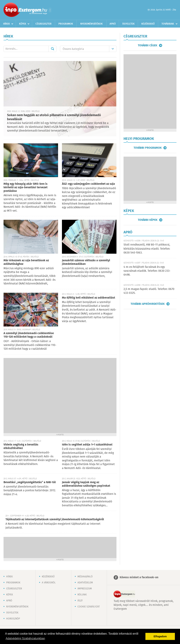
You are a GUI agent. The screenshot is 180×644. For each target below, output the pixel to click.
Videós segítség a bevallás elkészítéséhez (21, 446)
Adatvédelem (85, 583)
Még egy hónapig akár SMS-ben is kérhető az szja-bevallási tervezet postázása (25, 187)
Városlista (50, 10)
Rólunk (82, 595)
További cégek (148, 45)
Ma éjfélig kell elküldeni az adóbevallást (88, 298)
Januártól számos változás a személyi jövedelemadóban (86, 262)
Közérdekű (148, 24)
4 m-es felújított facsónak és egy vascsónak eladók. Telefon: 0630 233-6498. (147, 271)
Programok (66, 24)
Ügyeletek (128, 24)
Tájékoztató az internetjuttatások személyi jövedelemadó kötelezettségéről (55, 519)
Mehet (52, 49)
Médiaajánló (85, 577)
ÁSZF (80, 601)
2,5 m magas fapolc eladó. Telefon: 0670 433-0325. (149, 291)
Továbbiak (168, 24)
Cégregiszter (43, 24)
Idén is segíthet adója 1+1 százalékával (87, 445)
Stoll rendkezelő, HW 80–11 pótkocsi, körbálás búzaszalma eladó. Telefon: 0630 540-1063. (147, 249)
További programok (148, 148)
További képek (148, 220)
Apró (113, 24)
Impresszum (85, 589)
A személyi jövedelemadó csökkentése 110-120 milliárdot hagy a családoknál (29, 335)
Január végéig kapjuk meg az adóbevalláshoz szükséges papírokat (86, 484)
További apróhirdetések (148, 304)
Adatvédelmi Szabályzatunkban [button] (25, 638)
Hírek (7, 24)
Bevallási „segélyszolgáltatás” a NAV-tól (30, 482)
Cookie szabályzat (89, 607)
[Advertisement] (37, 395)
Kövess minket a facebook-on (139, 577)
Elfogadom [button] (160, 636)
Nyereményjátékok (91, 24)
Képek (23, 24)
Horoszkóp (13, 619)
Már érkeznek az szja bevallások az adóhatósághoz (26, 262)
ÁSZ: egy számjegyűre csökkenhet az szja (88, 184)
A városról (49, 583)
